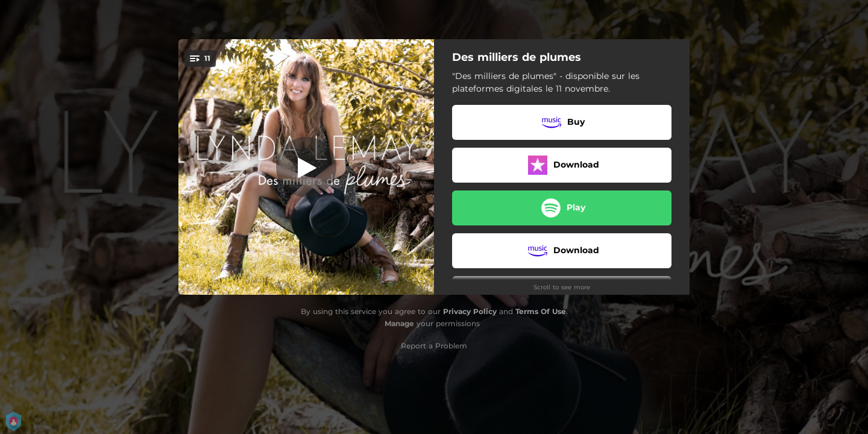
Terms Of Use (541, 311)
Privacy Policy (470, 311)
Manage (399, 323)
